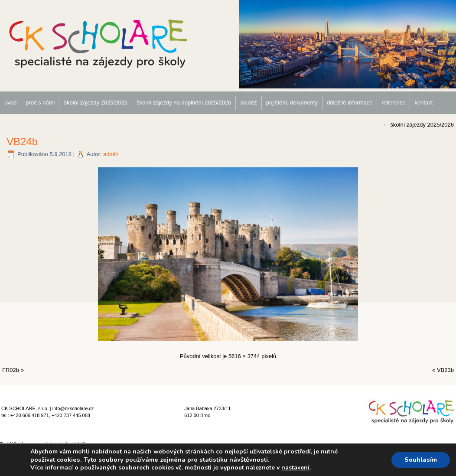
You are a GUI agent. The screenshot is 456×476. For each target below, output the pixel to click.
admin (111, 154)
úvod (10, 103)
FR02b (11, 370)
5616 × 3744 (244, 356)
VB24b (22, 142)
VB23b (445, 370)
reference (393, 103)
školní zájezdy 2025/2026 (96, 103)
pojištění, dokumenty (292, 103)
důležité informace (350, 103)
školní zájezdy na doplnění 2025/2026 (184, 103)
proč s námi (40, 103)
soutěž (248, 103)
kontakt (423, 103)
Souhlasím (421, 460)
